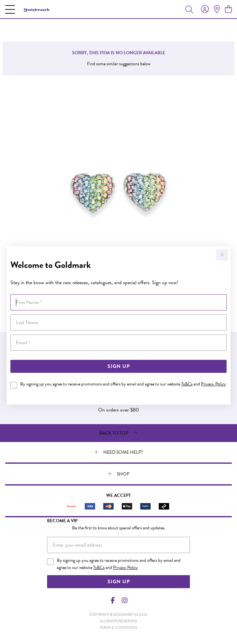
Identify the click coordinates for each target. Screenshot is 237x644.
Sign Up (119, 366)
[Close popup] (222, 255)
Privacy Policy (213, 384)
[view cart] (228, 9)
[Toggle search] (189, 9)
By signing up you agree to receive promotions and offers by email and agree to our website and (123, 384)
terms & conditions (118, 628)
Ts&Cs (187, 384)
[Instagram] (124, 600)
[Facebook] (113, 600)
